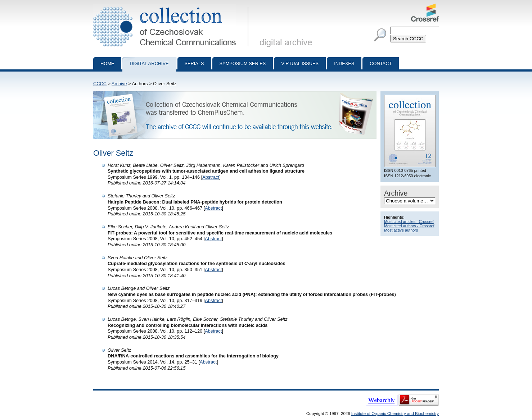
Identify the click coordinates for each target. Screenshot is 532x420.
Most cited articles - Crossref (409, 222)
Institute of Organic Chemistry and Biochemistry (395, 414)
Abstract (211, 177)
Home (107, 63)
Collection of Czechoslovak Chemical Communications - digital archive (172, 6)
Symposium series (243, 63)
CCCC (100, 84)
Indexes (344, 63)
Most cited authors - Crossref (409, 226)
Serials (194, 63)
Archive (119, 84)
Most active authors (401, 230)
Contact (381, 63)
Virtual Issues (300, 63)
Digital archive (149, 63)
